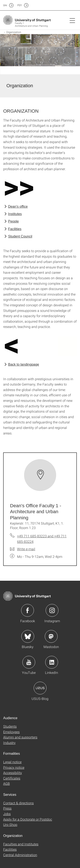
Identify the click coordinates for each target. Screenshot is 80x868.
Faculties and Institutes (21, 844)
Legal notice (12, 762)
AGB (7, 783)
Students (10, 726)
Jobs (7, 814)
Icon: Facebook (28, 610)
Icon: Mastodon (51, 636)
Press (7, 808)
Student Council (20, 236)
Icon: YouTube (29, 662)
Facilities (15, 229)
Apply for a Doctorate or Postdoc (28, 819)
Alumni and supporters (20, 737)
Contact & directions (18, 803)
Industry (9, 743)
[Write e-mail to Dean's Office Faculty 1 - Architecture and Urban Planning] (23, 549)
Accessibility (13, 773)
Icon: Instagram (52, 610)
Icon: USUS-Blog (40, 688)
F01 (20, 5)
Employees (11, 732)
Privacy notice (14, 767)
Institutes (15, 214)
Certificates (12, 778)
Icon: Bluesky (28, 636)
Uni (5, 5)
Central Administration (20, 855)
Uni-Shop (10, 824)
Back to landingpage (24, 364)
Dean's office (18, 207)
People (13, 221)
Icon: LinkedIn (52, 662)
